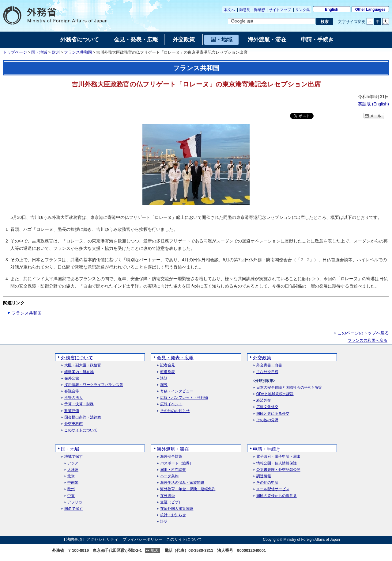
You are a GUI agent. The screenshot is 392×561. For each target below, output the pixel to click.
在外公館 (72, 378)
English (332, 10)
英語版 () (373, 104)
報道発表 (168, 372)
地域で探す (73, 457)
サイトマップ (280, 10)
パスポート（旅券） (177, 463)
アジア (73, 463)
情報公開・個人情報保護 (277, 463)
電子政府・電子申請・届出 (278, 457)
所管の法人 (73, 398)
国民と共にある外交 (273, 414)
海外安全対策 (171, 457)
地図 (155, 550)
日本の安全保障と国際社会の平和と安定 (289, 388)
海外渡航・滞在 (173, 449)
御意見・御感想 (252, 10)
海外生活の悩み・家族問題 (182, 483)
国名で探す (73, 509)
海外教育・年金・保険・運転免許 (188, 489)
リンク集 (303, 10)
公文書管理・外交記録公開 (278, 470)
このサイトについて (81, 430)
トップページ (15, 52)
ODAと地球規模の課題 (275, 394)
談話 (164, 378)
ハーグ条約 (169, 476)
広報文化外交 (267, 407)
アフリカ (75, 502)
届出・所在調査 (173, 470)
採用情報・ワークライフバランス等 (94, 385)
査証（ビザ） (171, 502)
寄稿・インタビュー (177, 391)
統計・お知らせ (173, 515)
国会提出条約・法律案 (83, 417)
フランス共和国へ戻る (367, 341)
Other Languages (370, 10)
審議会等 (72, 391)
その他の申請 (267, 483)
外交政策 (262, 358)
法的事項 (74, 539)
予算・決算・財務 (79, 404)
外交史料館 (73, 424)
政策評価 (72, 411)
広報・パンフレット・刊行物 (184, 398)
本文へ (229, 10)
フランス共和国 (78, 52)
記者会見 (168, 365)
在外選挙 (168, 496)
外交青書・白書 (269, 365)
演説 (164, 385)
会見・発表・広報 (175, 358)
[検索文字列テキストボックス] (272, 21)
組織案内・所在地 (79, 372)
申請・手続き (267, 449)
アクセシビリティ (102, 539)
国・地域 (39, 52)
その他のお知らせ (175, 411)
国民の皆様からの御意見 (277, 496)
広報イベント (171, 404)
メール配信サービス (273, 489)
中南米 (73, 483)
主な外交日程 (267, 372)
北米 (71, 476)
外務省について (77, 358)
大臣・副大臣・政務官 (83, 365)
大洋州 (73, 470)
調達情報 (264, 476)
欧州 (56, 52)
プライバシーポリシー (142, 539)
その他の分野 (267, 420)
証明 (164, 522)
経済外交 (264, 401)
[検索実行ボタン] (324, 21)
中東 (71, 496)
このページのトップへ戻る (363, 333)
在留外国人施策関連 (177, 509)
